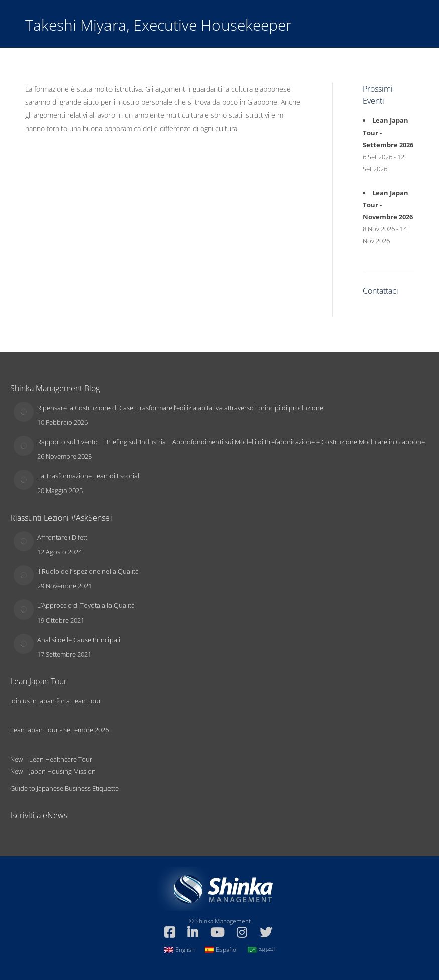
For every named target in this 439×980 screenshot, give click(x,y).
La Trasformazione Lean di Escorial (88, 476)
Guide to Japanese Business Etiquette (64, 788)
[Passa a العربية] (261, 950)
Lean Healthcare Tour (61, 759)
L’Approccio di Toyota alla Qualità (86, 605)
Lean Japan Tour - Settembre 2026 (60, 730)
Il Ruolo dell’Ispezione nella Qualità (88, 571)
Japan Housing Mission (63, 771)
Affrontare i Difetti (63, 537)
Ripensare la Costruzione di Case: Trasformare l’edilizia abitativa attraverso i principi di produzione (180, 408)
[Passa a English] (180, 950)
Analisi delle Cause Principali (79, 640)
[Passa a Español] (221, 950)
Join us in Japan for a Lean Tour (56, 701)
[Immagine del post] (24, 412)
